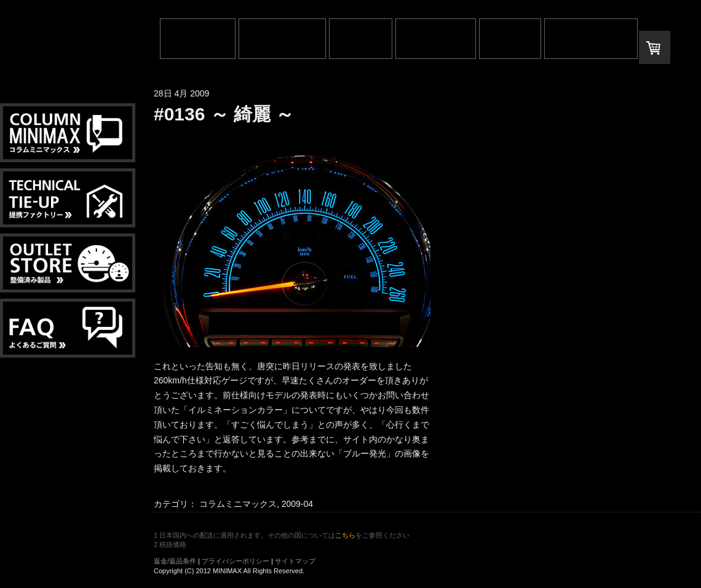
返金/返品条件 (175, 561)
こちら (345, 535)
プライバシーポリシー (236, 561)
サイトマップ (295, 561)
